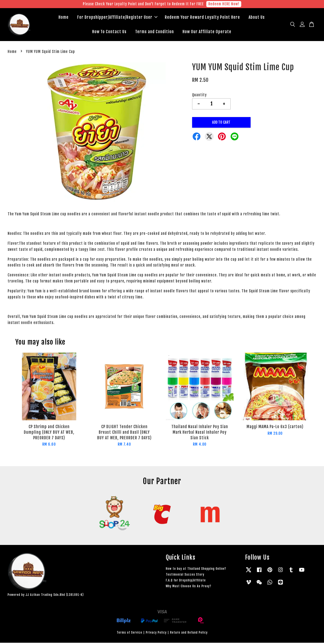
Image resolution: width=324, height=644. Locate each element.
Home (64, 18)
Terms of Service (129, 633)
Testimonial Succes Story (185, 575)
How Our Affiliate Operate (207, 32)
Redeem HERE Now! (224, 4)
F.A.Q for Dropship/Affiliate (186, 582)
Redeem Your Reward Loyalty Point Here (202, 18)
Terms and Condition (155, 32)
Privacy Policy (156, 633)
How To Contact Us (109, 32)
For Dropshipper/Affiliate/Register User (117, 18)
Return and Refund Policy (189, 633)
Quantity (199, 96)
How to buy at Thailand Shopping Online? (196, 570)
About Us (257, 18)
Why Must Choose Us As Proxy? (189, 587)
